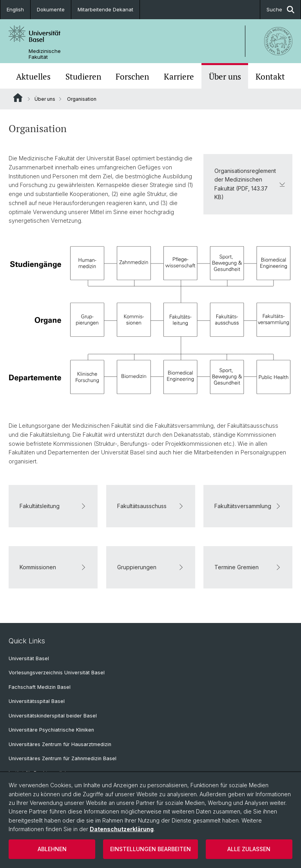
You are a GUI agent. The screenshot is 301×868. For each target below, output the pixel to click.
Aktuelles (33, 77)
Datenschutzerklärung (122, 829)
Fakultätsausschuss (151, 506)
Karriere (179, 77)
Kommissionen (53, 567)
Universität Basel (29, 658)
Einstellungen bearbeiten (150, 849)
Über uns (225, 77)
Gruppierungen (151, 567)
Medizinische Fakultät (45, 54)
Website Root (18, 98)
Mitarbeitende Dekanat (105, 9)
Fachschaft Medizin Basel (40, 687)
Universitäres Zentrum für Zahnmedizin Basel (63, 758)
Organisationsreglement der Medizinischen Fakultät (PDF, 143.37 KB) (250, 184)
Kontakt (270, 77)
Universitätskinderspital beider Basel (53, 716)
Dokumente (51, 9)
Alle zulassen (249, 849)
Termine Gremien (248, 567)
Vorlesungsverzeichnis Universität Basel (57, 673)
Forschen (132, 77)
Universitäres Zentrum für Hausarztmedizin (60, 744)
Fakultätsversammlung (248, 506)
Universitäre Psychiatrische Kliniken (51, 730)
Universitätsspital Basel (37, 701)
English (15, 9)
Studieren (83, 77)
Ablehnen (52, 849)
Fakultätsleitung (53, 506)
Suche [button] (280, 10)
